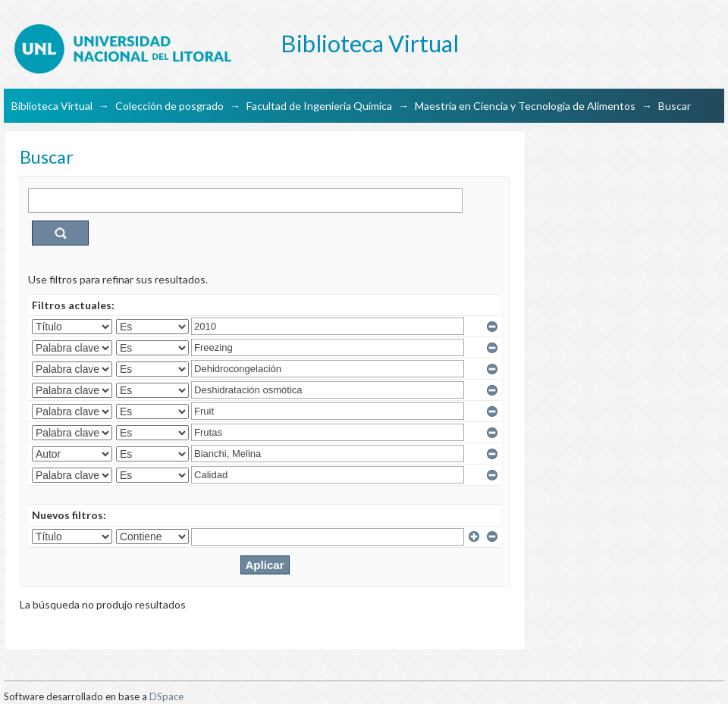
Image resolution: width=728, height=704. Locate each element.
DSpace (166, 696)
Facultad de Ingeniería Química (319, 106)
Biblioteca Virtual (52, 106)
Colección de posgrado (169, 106)
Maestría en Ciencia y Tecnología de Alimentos (525, 106)
